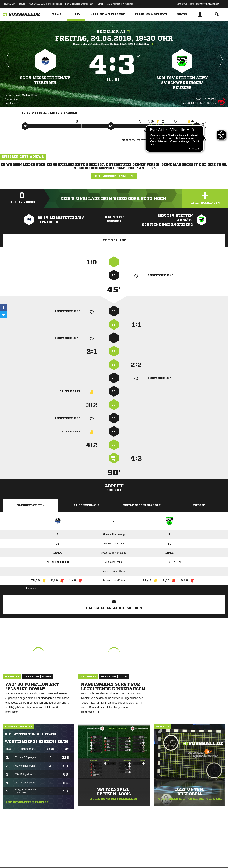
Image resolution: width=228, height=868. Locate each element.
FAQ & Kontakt (113, 4)
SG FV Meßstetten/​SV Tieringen (45, 80)
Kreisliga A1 (114, 32)
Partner (99, 4)
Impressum (8, 859)
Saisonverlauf (86, 505)
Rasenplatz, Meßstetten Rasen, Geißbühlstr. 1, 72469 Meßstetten (114, 44)
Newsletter (128, 4)
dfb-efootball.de (55, 4)
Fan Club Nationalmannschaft (79, 4)
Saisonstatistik (31, 505)
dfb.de (22, 4)
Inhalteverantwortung (91, 859)
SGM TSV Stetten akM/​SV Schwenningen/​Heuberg (182, 83)
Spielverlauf (114, 240)
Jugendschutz (71, 859)
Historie (198, 505)
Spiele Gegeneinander (142, 505)
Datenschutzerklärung (27, 859)
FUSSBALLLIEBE (36, 4)
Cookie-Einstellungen (115, 859)
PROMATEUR (9, 4)
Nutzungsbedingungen (51, 859)
